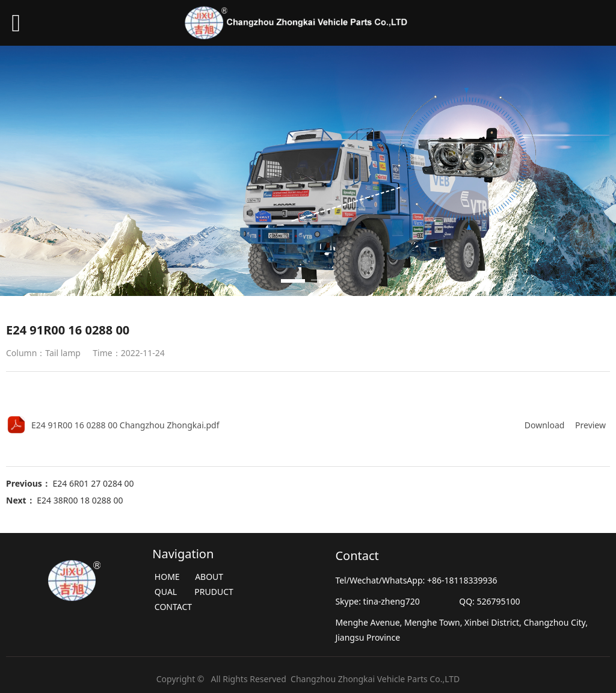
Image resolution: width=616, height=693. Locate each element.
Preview (590, 425)
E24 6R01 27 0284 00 (93, 483)
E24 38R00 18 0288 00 (80, 500)
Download (545, 425)
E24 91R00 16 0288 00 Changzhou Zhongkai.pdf (125, 425)
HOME (167, 577)
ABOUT (208, 577)
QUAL (166, 592)
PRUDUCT (215, 592)
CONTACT (173, 607)
